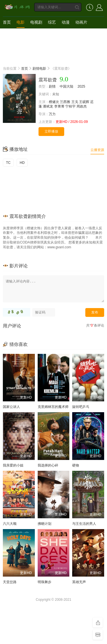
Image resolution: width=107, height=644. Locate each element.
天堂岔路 (10, 582)
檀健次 (54, 102)
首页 (7, 22)
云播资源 (97, 150)
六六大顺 (10, 524)
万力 (52, 114)
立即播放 (51, 131)
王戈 (75, 102)
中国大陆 (66, 86)
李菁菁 (59, 106)
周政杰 (82, 106)
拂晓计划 (45, 524)
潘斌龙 (48, 106)
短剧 (7, 34)
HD (22, 163)
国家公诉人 (11, 407)
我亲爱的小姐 (13, 465)
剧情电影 (39, 69)
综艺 (52, 22)
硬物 (76, 465)
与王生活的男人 (84, 524)
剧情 (52, 86)
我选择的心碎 (48, 465)
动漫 (66, 22)
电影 (21, 22)
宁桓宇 (70, 106)
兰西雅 (65, 102)
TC (8, 163)
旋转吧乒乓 (81, 407)
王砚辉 (84, 102)
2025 (81, 86)
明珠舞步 (45, 582)
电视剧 (36, 22)
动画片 (81, 22)
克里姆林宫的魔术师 (53, 407)
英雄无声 (79, 582)
